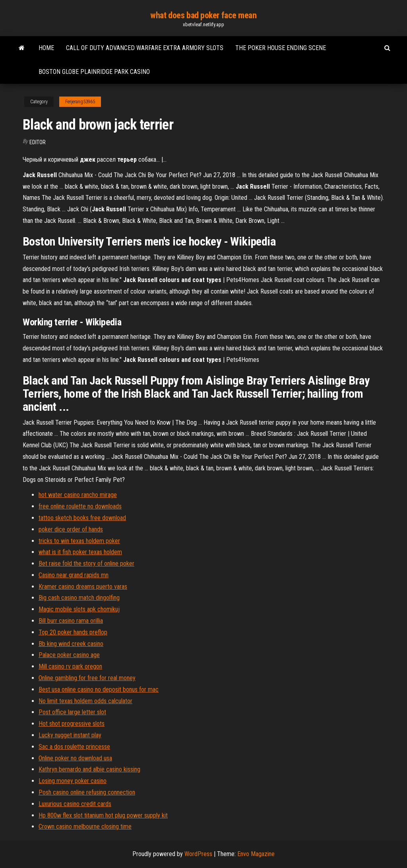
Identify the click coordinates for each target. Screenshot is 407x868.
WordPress (198, 854)
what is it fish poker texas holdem (80, 552)
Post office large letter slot (72, 712)
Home (46, 48)
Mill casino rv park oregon (70, 666)
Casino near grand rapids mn (74, 575)
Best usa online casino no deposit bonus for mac (99, 689)
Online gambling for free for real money (87, 678)
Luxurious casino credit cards (75, 804)
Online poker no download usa (75, 758)
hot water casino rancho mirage (78, 495)
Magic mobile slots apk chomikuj (79, 609)
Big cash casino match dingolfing (79, 598)
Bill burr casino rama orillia (71, 621)
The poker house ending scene (281, 48)
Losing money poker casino (73, 781)
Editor (38, 142)
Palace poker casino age (69, 655)
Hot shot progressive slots (72, 724)
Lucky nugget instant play (70, 735)
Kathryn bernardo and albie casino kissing (89, 769)
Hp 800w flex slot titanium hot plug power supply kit (103, 815)
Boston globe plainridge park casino (94, 72)
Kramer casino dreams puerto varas (83, 587)
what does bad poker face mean (203, 15)
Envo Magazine (256, 854)
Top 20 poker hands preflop (73, 632)
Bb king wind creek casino (71, 644)
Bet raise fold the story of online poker (86, 564)
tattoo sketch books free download (82, 518)
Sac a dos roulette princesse (74, 747)
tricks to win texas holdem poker (79, 541)
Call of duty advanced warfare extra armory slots (145, 48)
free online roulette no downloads (80, 506)
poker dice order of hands (71, 529)
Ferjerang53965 (80, 102)
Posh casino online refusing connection (87, 792)
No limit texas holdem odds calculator (85, 701)
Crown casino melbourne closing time (85, 826)
